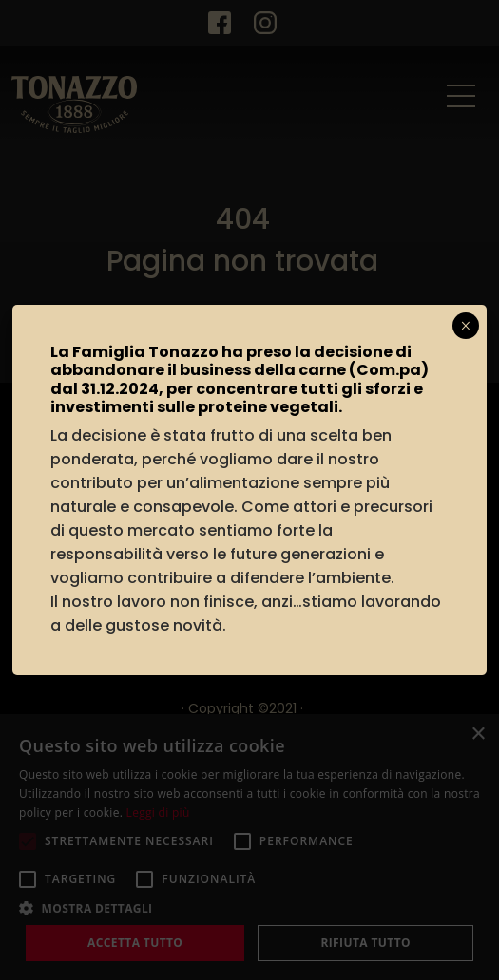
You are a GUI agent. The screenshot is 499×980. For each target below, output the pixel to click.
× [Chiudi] (465, 326)
